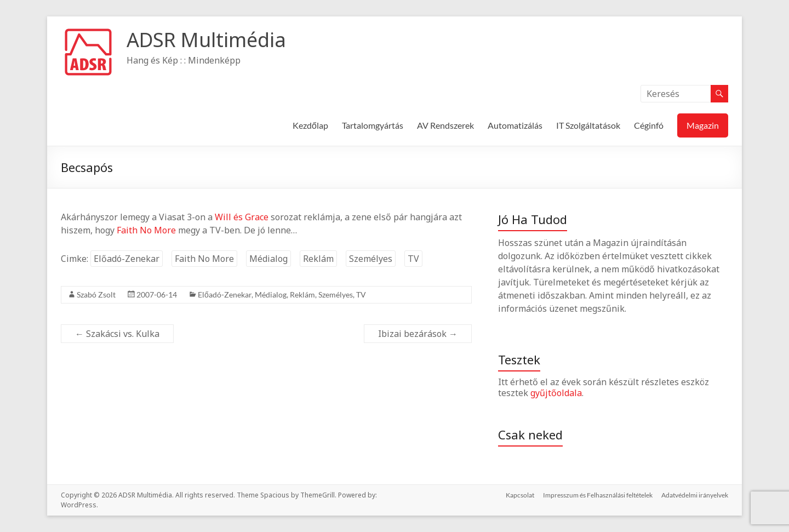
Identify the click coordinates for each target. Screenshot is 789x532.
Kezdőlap (310, 125)
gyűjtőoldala (556, 393)
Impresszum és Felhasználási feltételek (598, 495)
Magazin (703, 125)
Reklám (318, 259)
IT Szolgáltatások (588, 125)
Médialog (268, 259)
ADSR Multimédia (206, 40)
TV (413, 259)
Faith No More (146, 230)
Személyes (371, 259)
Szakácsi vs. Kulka (117, 334)
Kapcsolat (520, 495)
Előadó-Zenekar (127, 259)
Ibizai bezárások (418, 334)
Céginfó (649, 125)
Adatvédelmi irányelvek (695, 495)
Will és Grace (242, 217)
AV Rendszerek (445, 125)
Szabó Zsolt (96, 294)
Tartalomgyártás (373, 125)
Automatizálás (515, 125)
